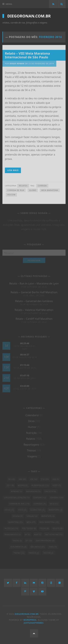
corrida (42, 185)
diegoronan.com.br (29, 16)
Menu (9, 4)
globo (33, 189)
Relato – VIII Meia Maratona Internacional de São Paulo (27, 54)
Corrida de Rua (16, 189)
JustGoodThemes (34, 623)
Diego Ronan (17, 63)
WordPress (30, 620)
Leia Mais (13, 170)
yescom (11, 194)
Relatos (23, 185)
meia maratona (50, 189)
